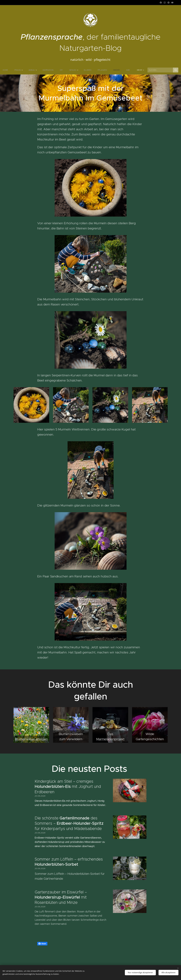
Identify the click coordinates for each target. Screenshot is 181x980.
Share (42, 944)
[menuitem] (13, 70)
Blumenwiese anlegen (31, 739)
